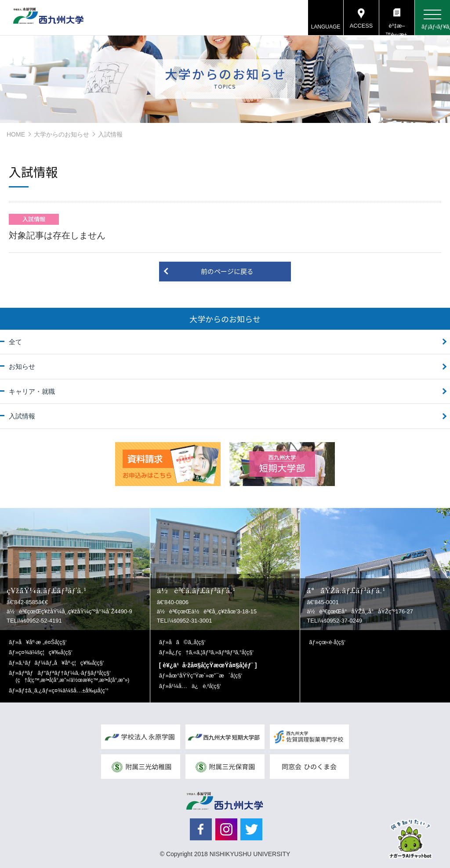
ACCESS (361, 26)
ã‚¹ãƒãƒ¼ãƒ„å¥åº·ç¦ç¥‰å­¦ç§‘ (61, 663)
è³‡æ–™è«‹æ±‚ (397, 29)
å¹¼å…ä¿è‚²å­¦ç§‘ (194, 686)
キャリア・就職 (32, 391)
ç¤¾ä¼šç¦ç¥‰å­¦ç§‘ (45, 652)
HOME (16, 134)
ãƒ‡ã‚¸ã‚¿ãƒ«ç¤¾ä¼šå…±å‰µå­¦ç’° (64, 690)
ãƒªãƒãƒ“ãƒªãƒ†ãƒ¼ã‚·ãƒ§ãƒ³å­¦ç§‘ (73, 676)
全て (15, 342)
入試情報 (22, 416)
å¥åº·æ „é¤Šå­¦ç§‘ (43, 642)
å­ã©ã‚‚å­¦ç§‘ (187, 642)
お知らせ (22, 366)
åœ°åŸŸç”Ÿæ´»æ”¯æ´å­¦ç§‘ (205, 675)
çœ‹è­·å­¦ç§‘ (332, 642)
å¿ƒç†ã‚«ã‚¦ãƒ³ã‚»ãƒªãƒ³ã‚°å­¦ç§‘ (211, 652)
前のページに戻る (227, 271)
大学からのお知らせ (62, 134)
